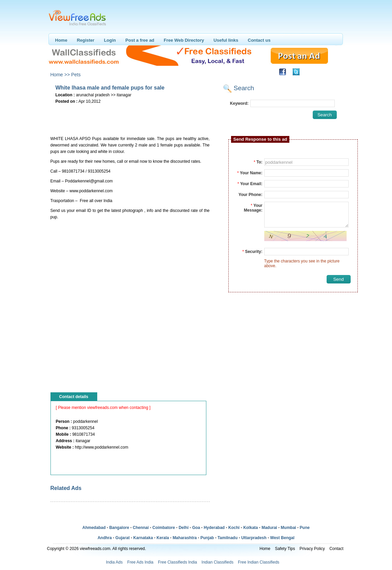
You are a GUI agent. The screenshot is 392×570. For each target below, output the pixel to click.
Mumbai (288, 528)
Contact (336, 549)
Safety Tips (285, 549)
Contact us (259, 40)
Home (61, 40)
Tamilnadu (228, 538)
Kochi (234, 528)
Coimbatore (164, 528)
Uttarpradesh (254, 538)
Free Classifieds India (177, 562)
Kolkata (251, 528)
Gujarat (123, 538)
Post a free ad (140, 40)
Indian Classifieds (218, 562)
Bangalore (119, 528)
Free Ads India (140, 562)
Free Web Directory (184, 40)
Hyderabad (214, 528)
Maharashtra (184, 538)
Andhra (105, 538)
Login (110, 40)
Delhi (183, 528)
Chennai (141, 528)
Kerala (163, 538)
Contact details (74, 397)
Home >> (60, 75)
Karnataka (143, 538)
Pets (76, 75)
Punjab (207, 538)
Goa (196, 528)
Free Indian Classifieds (259, 562)
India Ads (114, 562)
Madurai (269, 528)
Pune (305, 528)
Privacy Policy (312, 549)
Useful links (226, 40)
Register (86, 40)
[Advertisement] (130, 116)
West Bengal (282, 538)
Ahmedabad (94, 528)
